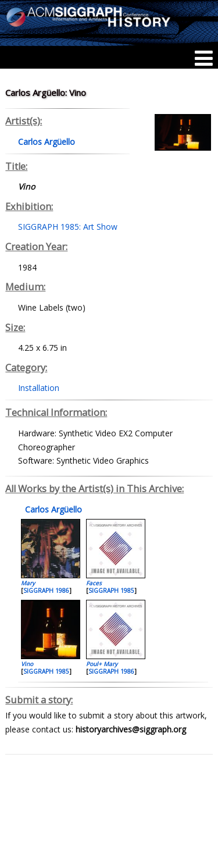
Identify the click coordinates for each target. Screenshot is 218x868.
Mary (28, 583)
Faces (94, 583)
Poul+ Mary (102, 664)
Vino (27, 664)
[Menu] (204, 58)
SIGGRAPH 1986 (46, 590)
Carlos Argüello (52, 509)
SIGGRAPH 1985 (111, 590)
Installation (39, 388)
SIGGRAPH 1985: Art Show (68, 227)
